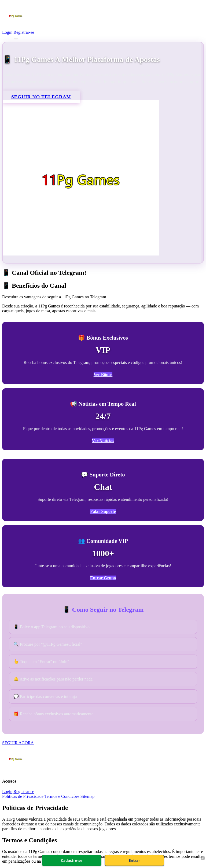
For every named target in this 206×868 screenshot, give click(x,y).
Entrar (135, 860)
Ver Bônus (103, 375)
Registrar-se (24, 32)
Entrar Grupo (103, 578)
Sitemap (87, 796)
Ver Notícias (103, 441)
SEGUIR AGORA (18, 743)
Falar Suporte (103, 511)
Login (7, 32)
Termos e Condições (62, 796)
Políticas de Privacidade (23, 796)
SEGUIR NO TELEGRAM (41, 97)
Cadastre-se (72, 860)
